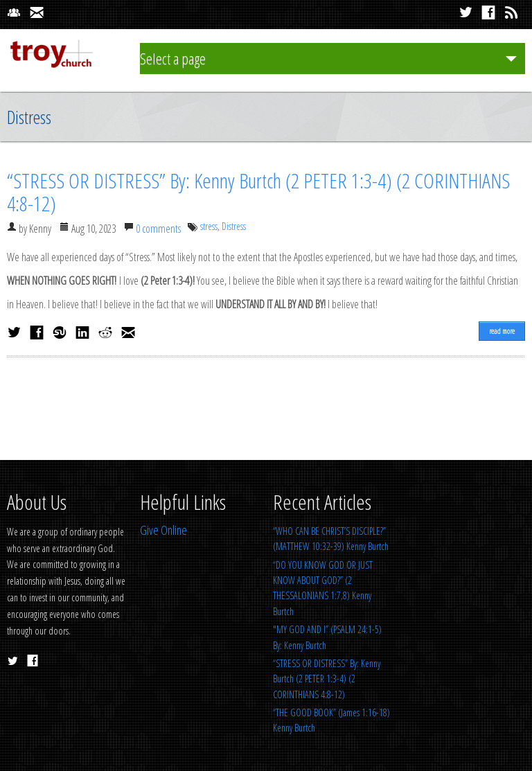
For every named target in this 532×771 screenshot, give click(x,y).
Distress (234, 226)
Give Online (163, 530)
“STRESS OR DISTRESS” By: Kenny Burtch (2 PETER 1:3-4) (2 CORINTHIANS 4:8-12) (258, 192)
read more (502, 331)
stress (209, 226)
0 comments (158, 229)
